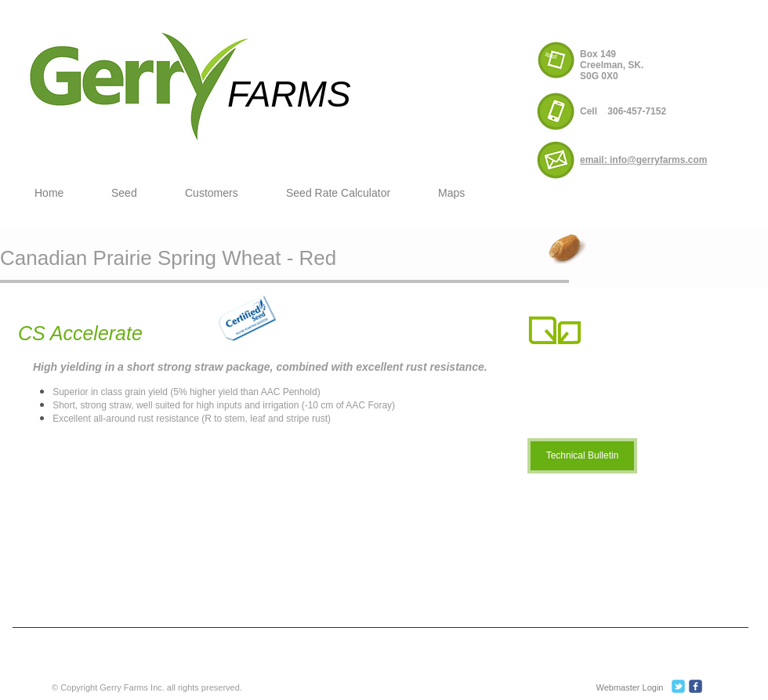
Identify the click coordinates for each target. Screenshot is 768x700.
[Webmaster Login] (630, 687)
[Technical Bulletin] (582, 456)
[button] (136, 193)
